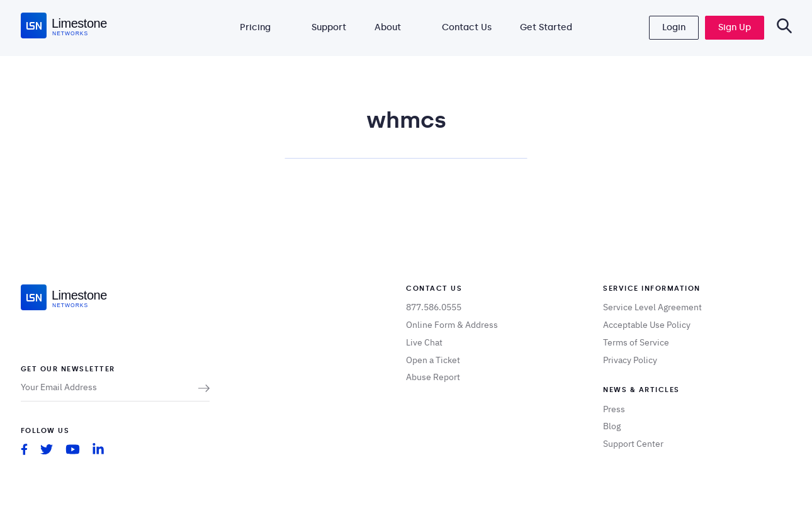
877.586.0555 (434, 307)
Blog (612, 426)
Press (614, 409)
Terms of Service (636, 342)
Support (329, 28)
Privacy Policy (630, 360)
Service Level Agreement (652, 307)
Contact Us (467, 28)
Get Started (546, 28)
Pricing (255, 28)
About (388, 28)
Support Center (633, 444)
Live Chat (424, 342)
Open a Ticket (433, 360)
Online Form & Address (452, 325)
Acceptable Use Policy (647, 325)
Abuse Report (433, 377)
